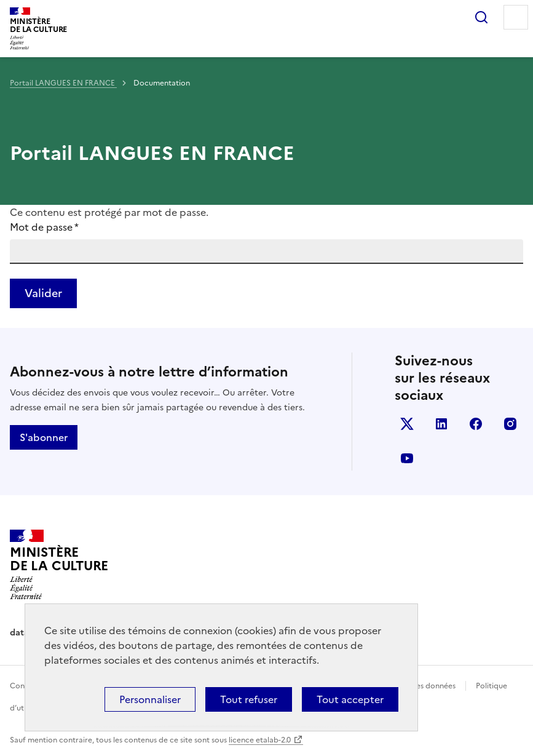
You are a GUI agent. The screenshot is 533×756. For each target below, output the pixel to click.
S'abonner (44, 437)
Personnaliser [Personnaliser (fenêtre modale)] (150, 699)
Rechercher (481, 17)
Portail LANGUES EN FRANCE (63, 83)
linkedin (441, 424)
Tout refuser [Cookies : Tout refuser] (249, 699)
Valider (43, 293)
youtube (407, 458)
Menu (516, 17)
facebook (476, 424)
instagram (510, 424)
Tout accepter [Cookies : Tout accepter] (350, 699)
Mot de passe (44, 227)
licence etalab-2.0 (260, 740)
